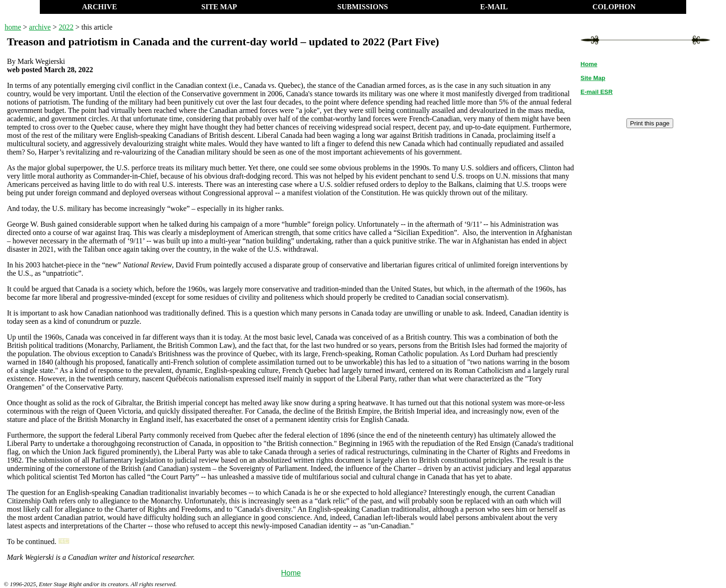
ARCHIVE (100, 7)
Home (291, 573)
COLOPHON (614, 7)
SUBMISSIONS (363, 7)
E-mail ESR (597, 92)
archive (40, 27)
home (13, 27)
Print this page (650, 123)
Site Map (593, 78)
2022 (66, 27)
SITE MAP (219, 7)
